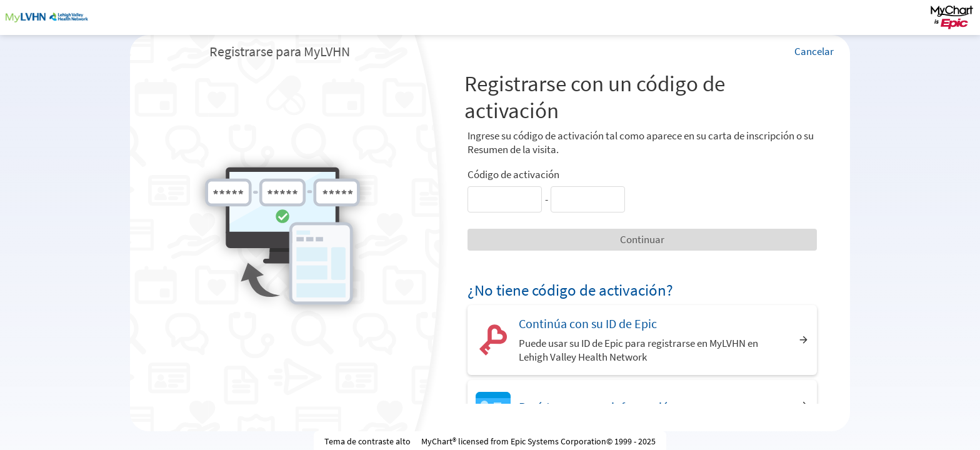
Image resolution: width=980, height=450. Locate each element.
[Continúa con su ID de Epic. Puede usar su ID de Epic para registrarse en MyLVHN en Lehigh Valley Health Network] (642, 340)
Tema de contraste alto (367, 441)
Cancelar (814, 51)
